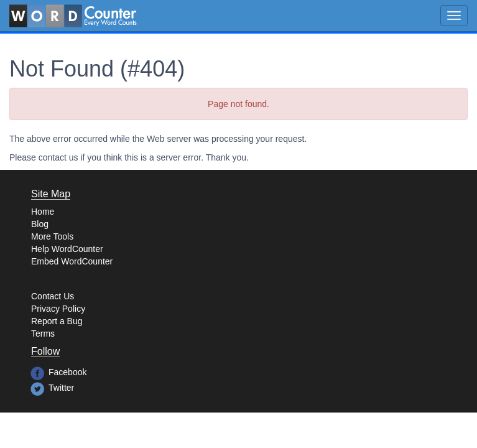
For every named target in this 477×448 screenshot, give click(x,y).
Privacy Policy (58, 309)
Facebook (67, 372)
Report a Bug (57, 321)
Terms (43, 334)
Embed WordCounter (72, 261)
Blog (40, 224)
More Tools (52, 236)
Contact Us (53, 296)
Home (43, 212)
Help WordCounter (67, 249)
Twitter (61, 388)
